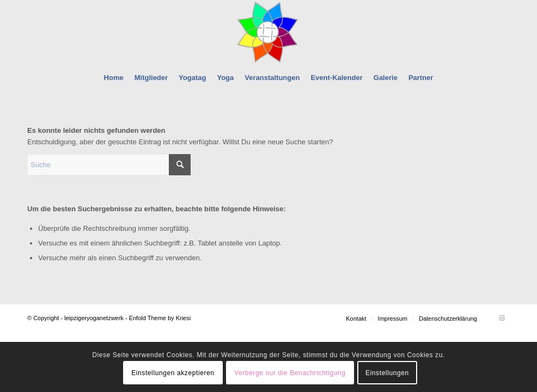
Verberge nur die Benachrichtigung (290, 373)
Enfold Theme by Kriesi (160, 318)
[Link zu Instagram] (502, 318)
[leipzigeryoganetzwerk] (268, 32)
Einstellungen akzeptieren (173, 373)
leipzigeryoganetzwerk (94, 318)
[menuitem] (114, 78)
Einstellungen (387, 373)
